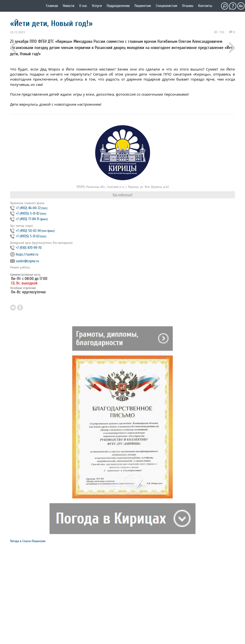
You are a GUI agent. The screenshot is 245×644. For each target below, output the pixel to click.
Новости (69, 6)
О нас (83, 6)
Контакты (205, 6)
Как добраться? (123, 195)
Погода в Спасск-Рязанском (28, 541)
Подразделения (118, 6)
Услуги (97, 6)
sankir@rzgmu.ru (27, 261)
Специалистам (167, 6)
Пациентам (143, 6)
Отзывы (188, 6)
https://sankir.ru (27, 254)
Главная (52, 6)
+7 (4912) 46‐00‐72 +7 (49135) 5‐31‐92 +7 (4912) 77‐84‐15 (29, 214)
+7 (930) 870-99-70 (29, 248)
